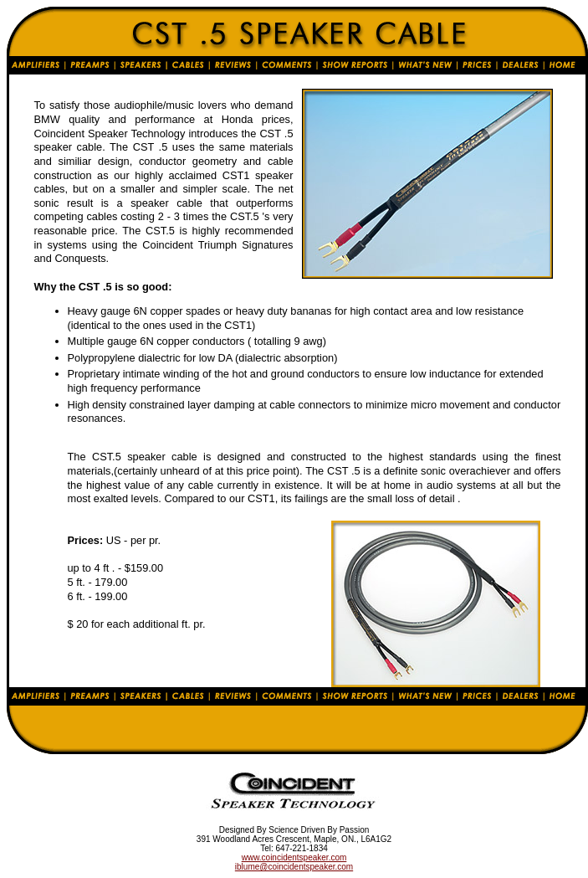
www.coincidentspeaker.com (294, 857)
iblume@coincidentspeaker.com (294, 867)
